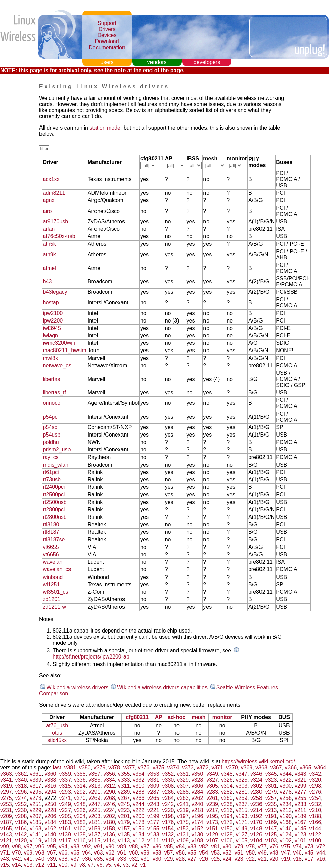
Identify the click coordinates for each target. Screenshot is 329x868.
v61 (122, 853)
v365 (306, 768)
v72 (321, 847)
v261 (212, 798)
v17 (309, 859)
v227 (65, 810)
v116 (80, 841)
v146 (286, 828)
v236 (256, 804)
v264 (168, 798)
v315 (65, 786)
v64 (87, 853)
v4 (117, 865)
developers (207, 62)
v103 (271, 841)
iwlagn (50, 335)
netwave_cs (57, 366)
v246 (109, 804)
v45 (309, 853)
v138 (80, 834)
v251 (36, 804)
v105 (242, 841)
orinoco (52, 403)
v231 (6, 810)
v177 (153, 822)
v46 (297, 853)
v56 (180, 853)
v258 (256, 798)
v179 (124, 822)
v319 (6, 786)
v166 (315, 822)
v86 (157, 847)
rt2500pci (54, 494)
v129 (212, 834)
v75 (286, 847)
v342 (315, 774)
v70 (17, 853)
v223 (124, 810)
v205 (65, 816)
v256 (286, 798)
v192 (256, 816)
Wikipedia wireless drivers (77, 687)
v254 (315, 798)
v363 (6, 774)
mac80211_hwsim (65, 350)
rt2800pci (54, 510)
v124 (286, 834)
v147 (271, 828)
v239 (212, 804)
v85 (169, 847)
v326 (227, 780)
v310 (139, 786)
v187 (6, 822)
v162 (50, 828)
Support (107, 23)
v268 (109, 798)
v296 (21, 792)
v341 (6, 780)
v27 (192, 859)
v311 (124, 786)
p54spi (51, 427)
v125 (271, 834)
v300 (286, 786)
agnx (49, 200)
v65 (75, 853)
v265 (153, 798)
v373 (188, 768)
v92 (87, 847)
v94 (63, 847)
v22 (250, 859)
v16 (321, 859)
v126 (256, 834)
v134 (139, 834)
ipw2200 (53, 321)
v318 (21, 786)
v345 (271, 774)
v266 (139, 798)
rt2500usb (55, 502)
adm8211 (54, 193)
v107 (212, 841)
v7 (91, 865)
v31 (145, 859)
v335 (95, 780)
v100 (315, 841)
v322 (286, 780)
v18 (297, 859)
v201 (124, 816)
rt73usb (52, 480)
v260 (227, 798)
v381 (70, 768)
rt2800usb (55, 517)
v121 (6, 841)
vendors (157, 62)
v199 (153, 816)
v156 (139, 828)
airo (47, 211)
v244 (139, 804)
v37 (75, 859)
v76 (274, 847)
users (107, 62)
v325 (242, 780)
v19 (286, 859)
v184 (50, 822)
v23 (239, 859)
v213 (271, 810)
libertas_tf (54, 393)
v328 (198, 780)
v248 (80, 804)
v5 (108, 865)
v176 (168, 822)
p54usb (52, 435)
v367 (276, 768)
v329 (183, 780)
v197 (183, 816)
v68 (40, 853)
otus (57, 733)
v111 (153, 841)
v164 (21, 828)
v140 (50, 834)
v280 (256, 792)
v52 (227, 853)
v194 (227, 816)
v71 (5, 853)
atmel (49, 268)
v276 (315, 792)
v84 (180, 847)
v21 (262, 859)
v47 (286, 853)
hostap (51, 302)
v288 (139, 792)
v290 (109, 792)
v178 (139, 822)
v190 (286, 816)
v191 (271, 816)
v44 (321, 853)
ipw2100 (53, 313)
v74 (297, 847)
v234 (286, 804)
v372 (203, 768)
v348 (227, 774)
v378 (114, 768)
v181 (95, 822)
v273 (36, 798)
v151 (212, 828)
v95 (52, 847)
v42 (17, 859)
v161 (65, 828)
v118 (50, 841)
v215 (242, 810)
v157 (124, 828)
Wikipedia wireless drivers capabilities (162, 687)
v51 (239, 853)
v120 (21, 841)
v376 (144, 768)
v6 (100, 865)
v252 (21, 804)
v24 (227, 859)
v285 (183, 792)
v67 (52, 853)
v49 (262, 853)
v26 (204, 859)
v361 (36, 774)
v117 (65, 841)
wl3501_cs (56, 592)
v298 (315, 786)
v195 (212, 816)
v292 (80, 792)
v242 (168, 804)
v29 (169, 859)
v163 (36, 828)
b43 (47, 282)
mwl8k (50, 358)
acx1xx (51, 179)
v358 (80, 774)
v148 (256, 828)
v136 (109, 834)
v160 (80, 828)
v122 (315, 834)
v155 (153, 828)
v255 (300, 798)
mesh (199, 717)
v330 (168, 780)
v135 (124, 834)
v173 (212, 822)
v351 (183, 774)
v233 (300, 804)
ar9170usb (56, 221)
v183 (65, 822)
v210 (315, 810)
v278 (286, 792)
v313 (95, 786)
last (57, 768)
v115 (95, 841)
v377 (129, 768)
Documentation (107, 47)
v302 (256, 786)
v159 (95, 828)
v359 (65, 774)
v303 (242, 786)
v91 (99, 847)
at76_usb (57, 725)
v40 (40, 859)
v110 (168, 841)
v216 (227, 810)
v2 (134, 865)
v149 (242, 828)
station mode (105, 128)
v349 (212, 774)
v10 (63, 865)
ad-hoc (176, 717)
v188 (315, 816)
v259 (242, 798)
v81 (215, 847)
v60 (134, 853)
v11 (52, 865)
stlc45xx (57, 740)
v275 (6, 798)
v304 (227, 786)
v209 (6, 816)
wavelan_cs (57, 569)
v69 (28, 853)
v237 (242, 804)
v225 (95, 810)
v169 (271, 822)
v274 (21, 798)
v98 (17, 847)
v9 (73, 865)
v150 (227, 828)
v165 (6, 828)
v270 (80, 798)
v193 (242, 816)
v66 (63, 853)
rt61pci (51, 472)
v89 (122, 847)
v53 (215, 853)
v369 (247, 768)
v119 (36, 841)
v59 (145, 853)
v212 (286, 810)
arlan (49, 229)
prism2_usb (57, 450)
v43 (5, 859)
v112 (139, 841)
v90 (110, 847)
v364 (320, 768)
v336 (80, 780)
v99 (5, 847)
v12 (40, 865)
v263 (183, 798)
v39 (52, 859)
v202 (109, 816)
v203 (95, 816)
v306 (198, 786)
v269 (95, 798)
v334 (109, 780)
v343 (300, 774)
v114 (109, 841)
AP (159, 717)
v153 (183, 828)
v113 (124, 841)
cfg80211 (137, 717)
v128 (227, 834)
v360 (50, 774)
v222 (139, 810)
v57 (169, 853)
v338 (50, 780)
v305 (212, 786)
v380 (85, 768)
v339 (36, 780)
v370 (232, 768)
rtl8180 (51, 524)
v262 (198, 798)
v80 (227, 847)
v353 (153, 774)
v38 (63, 859)
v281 (242, 792)
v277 (300, 792)
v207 (36, 816)
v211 (300, 810)
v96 (40, 847)
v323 (271, 780)
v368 (261, 768)
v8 (82, 865)
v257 (271, 798)
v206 (50, 816)
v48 (274, 853)
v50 (250, 853)
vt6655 (51, 547)
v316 (50, 786)
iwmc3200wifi (59, 343)
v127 (242, 834)
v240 (198, 804)
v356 (109, 774)
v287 (153, 792)
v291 (95, 792)
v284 (198, 792)
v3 (126, 865)
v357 (95, 774)
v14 (17, 865)
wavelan (53, 562)
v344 (286, 774)
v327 (212, 780)
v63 (99, 853)
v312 (109, 786)
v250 (50, 804)
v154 (168, 828)
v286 (168, 792)
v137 (95, 834)
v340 (21, 780)
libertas (52, 379)
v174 (198, 822)
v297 (6, 792)
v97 (28, 847)
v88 (134, 847)
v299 (300, 786)
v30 (157, 859)
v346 (256, 774)
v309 (153, 786)
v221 (153, 810)
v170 (256, 822)
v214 (256, 810)
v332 (139, 780)
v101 (300, 841)
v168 (286, 822)
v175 (183, 822)
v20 (274, 859)
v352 (168, 774)
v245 (124, 804)
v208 (21, 816)
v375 (158, 768)
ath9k (49, 255)
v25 (215, 859)
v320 (315, 780)
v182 (80, 822)
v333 (124, 780)
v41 (28, 859)
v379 (100, 768)
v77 (262, 847)
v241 (183, 804)
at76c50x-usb (59, 236)
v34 (110, 859)
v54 (204, 853)
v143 (6, 834)
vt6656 (51, 554)
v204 (80, 816)
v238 (227, 804)
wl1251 (51, 584)
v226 (80, 810)
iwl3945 (52, 328)
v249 (65, 804)
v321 (300, 780)
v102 (286, 841)
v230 (21, 810)
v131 (183, 834)
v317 (36, 786)
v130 (198, 834)
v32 (134, 859)
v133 (153, 834)
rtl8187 (51, 532)
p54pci (51, 417)
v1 (143, 865)
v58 (157, 853)
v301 (271, 786)
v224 (109, 810)
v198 (168, 816)
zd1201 (52, 599)
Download (107, 41)
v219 (183, 810)
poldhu (51, 442)
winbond (53, 577)
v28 (180, 859)
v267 (124, 798)
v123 (300, 834)
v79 (239, 847)
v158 (109, 828)
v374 (173, 768)
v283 (212, 792)
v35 (99, 859)
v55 (192, 853)
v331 (153, 780)
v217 (212, 810)
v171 (242, 822)
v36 (87, 859)
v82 (204, 847)
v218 (198, 810)
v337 (65, 780)
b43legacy (55, 292)
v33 (122, 859)
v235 (271, 804)
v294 (50, 792)
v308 (168, 786)
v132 (168, 834)
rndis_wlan (56, 465)
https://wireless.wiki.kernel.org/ (258, 762)
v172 (227, 822)
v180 (109, 822)
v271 (65, 798)
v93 (75, 847)
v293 (65, 792)
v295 (36, 792)
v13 (28, 865)
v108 (198, 841)
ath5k (49, 244)
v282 (227, 792)
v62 (110, 853)
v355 (124, 774)
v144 (315, 828)
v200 (139, 816)
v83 (192, 847)
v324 (256, 780)
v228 (50, 810)
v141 (36, 834)
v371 (217, 768)
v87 (145, 847)
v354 (139, 774)
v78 (250, 847)
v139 (65, 834)
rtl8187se (54, 540)
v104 (256, 841)
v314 (80, 786)
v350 (198, 774)
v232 (315, 804)
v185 (36, 822)
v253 (6, 804)
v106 (227, 841)
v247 (95, 804)
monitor (222, 717)
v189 (300, 816)
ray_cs (51, 457)
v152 (198, 828)
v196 (198, 816)
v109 (183, 841)
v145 (300, 828)
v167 (300, 822)
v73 (309, 847)
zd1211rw (54, 607)
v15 (5, 865)
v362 (21, 774)
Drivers (107, 29)
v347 (242, 774)
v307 (183, 786)
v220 (168, 810)
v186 (21, 822)
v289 (124, 792)
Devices (107, 35)
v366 (291, 768)
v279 (271, 792)
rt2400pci (54, 487)
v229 (36, 810)
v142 (21, 834)
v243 (153, 804)
